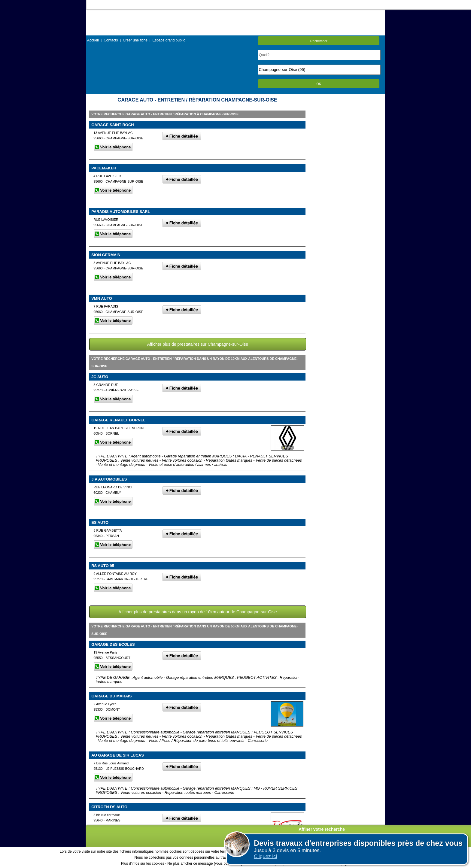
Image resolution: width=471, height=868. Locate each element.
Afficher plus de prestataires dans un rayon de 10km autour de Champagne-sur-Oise (198, 612)
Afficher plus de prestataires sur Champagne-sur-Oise (198, 344)
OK (319, 84)
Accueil (93, 40)
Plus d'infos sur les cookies (143, 863)
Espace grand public (169, 40)
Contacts (111, 40)
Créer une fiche (135, 40)
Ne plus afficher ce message (190, 863)
